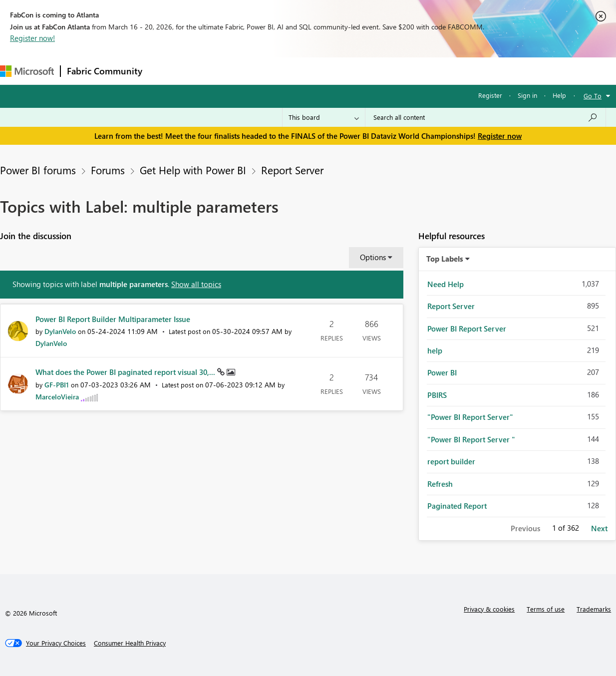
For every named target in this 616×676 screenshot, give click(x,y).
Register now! (32, 38)
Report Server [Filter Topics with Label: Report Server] (451, 306)
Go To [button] (593, 96)
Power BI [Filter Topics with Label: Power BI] (442, 372)
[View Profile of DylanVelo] (60, 331)
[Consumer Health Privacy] (130, 643)
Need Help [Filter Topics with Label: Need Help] (446, 284)
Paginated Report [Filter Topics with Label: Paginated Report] (457, 506)
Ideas (250, 71)
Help (559, 95)
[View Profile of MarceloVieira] (57, 397)
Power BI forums (38, 170)
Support (420, 71)
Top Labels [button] (445, 259)
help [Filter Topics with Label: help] (435, 350)
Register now (500, 136)
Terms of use (546, 609)
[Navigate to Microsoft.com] (27, 71)
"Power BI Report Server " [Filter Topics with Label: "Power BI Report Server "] (471, 439)
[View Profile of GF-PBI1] (57, 385)
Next (599, 528)
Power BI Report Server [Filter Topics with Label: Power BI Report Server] (467, 329)
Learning (377, 71)
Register (490, 95)
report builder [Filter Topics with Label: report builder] (451, 461)
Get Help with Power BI (193, 170)
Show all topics (196, 284)
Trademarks (594, 609)
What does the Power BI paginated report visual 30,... (126, 372)
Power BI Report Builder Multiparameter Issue (113, 319)
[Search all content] (485, 117)
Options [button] (373, 257)
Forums (165, 71)
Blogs (339, 71)
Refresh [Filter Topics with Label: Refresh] (440, 484)
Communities (294, 71)
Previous (525, 528)
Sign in (527, 95)
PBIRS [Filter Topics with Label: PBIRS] (437, 395)
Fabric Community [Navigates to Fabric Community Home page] (105, 71)
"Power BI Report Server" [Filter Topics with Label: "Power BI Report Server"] (470, 417)
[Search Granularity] (324, 117)
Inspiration (209, 71)
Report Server (292, 170)
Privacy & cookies (489, 609)
